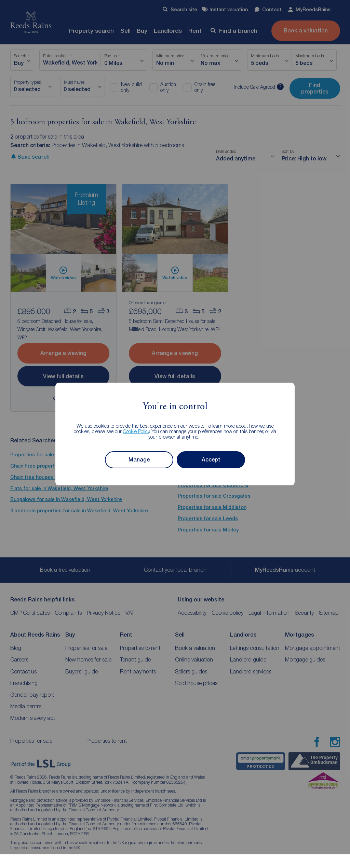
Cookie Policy (136, 431)
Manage (139, 460)
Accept (211, 460)
